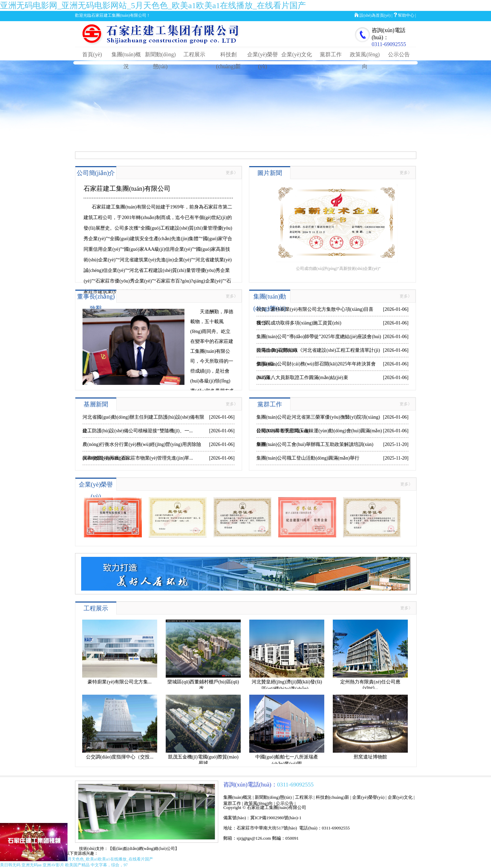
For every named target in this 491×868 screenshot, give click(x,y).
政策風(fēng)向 (258, 803)
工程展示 (194, 54)
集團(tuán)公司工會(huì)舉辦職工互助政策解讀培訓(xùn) (315, 444)
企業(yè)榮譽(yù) (368, 797)
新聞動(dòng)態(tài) (273, 797)
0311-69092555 (389, 44)
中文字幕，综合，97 (109, 865)
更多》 (232, 173)
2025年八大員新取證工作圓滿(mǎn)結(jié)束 (302, 378)
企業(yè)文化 (297, 54)
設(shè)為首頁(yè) (375, 15)
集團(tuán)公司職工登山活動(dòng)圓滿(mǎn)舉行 (308, 458)
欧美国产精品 (77, 865)
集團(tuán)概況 (237, 797)
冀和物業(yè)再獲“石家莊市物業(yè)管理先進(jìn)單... (138, 458)
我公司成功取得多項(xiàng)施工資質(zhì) (299, 323)
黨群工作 (331, 54)
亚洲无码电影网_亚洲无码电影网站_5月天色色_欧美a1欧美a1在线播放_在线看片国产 (153, 5)
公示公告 (399, 54)
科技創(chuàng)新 (332, 797)
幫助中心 (406, 15)
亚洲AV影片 (54, 865)
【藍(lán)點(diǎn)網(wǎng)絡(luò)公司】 (144, 849)
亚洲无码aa (32, 865)
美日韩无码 (10, 865)
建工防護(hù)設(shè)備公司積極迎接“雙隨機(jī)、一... (138, 431)
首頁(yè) (92, 54)
